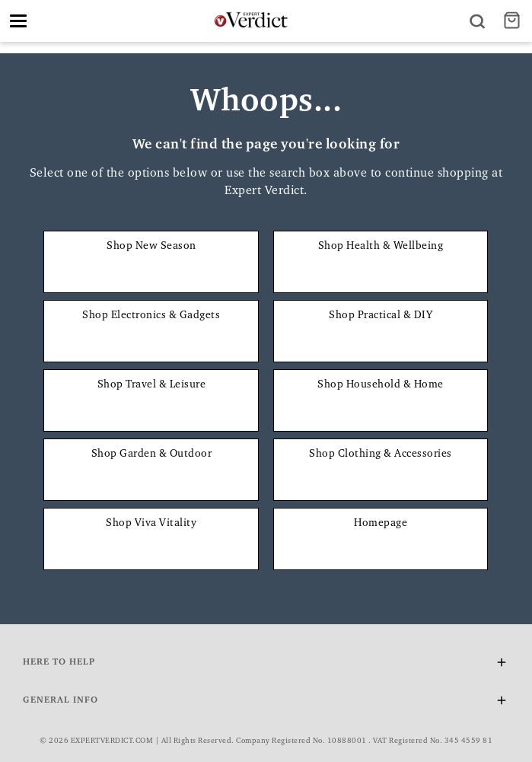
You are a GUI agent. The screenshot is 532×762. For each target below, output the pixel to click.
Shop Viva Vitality (151, 524)
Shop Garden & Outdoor (152, 454)
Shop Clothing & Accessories (381, 454)
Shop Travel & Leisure (152, 385)
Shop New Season (151, 247)
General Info (266, 703)
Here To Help (266, 665)
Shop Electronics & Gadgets (151, 316)
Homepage (381, 524)
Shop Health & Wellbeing (381, 247)
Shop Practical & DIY (381, 316)
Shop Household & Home (381, 385)
